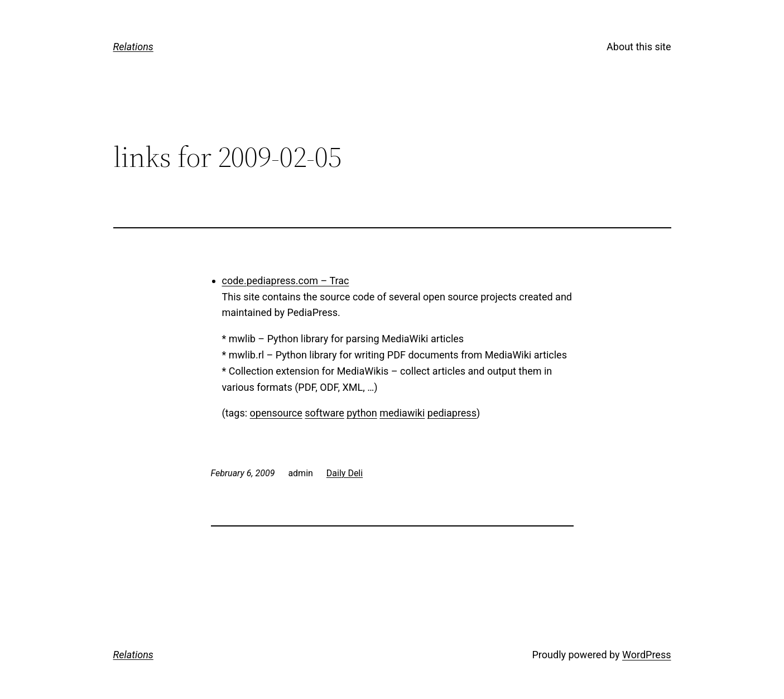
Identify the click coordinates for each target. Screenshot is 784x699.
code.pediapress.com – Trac (286, 281)
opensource (276, 413)
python (362, 413)
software (324, 413)
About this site (639, 47)
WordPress (646, 655)
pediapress (452, 413)
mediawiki (402, 413)
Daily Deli (345, 473)
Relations (133, 47)
